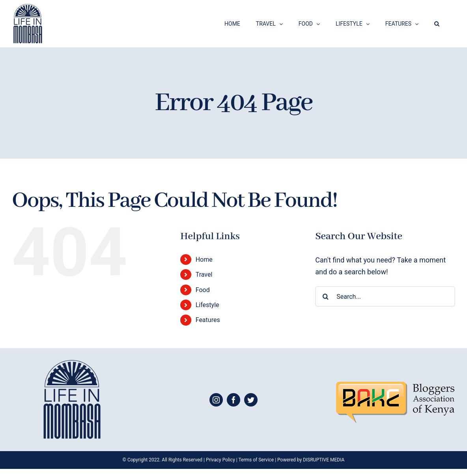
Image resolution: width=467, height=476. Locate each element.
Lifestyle (207, 305)
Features (208, 320)
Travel (204, 275)
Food (203, 290)
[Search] (325, 296)
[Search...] (385, 296)
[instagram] (216, 400)
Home (204, 260)
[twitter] (251, 400)
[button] (437, 24)
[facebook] (233, 400)
